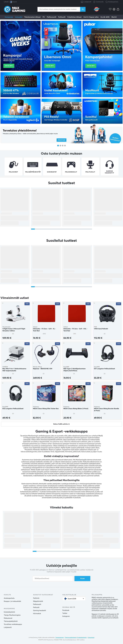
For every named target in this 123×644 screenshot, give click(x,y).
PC (44, 17)
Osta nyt (9, 66)
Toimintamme (59, 638)
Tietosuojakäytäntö (11, 621)
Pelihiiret (14, 172)
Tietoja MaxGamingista (12, 615)
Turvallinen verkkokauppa (13, 624)
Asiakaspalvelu (113, 2)
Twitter (65, 613)
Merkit (114, 17)
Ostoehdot (91, 638)
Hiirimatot (52, 172)
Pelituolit (62, 17)
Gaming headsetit (40, 611)
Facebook (66, 610)
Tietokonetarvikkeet (33, 17)
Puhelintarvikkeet (75, 17)
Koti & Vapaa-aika (91, 17)
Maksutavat (8, 618)
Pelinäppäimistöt (33, 172)
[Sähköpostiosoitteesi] (53, 579)
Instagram (66, 616)
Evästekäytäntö (9, 612)
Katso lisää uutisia (61, 424)
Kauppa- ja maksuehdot (12, 601)
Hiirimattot (37, 614)
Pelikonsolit (52, 17)
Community (98, 2)
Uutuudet (19, 17)
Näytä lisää (61, 140)
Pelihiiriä (36, 598)
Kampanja (9, 17)
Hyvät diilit (105, 17)
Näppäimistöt (38, 601)
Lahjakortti (88, 2)
